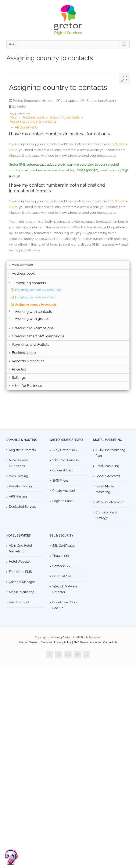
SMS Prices (60, 481)
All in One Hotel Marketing (20, 549)
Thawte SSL (61, 556)
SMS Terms (81, 642)
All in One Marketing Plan (110, 453)
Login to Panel (63, 501)
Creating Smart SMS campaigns (38, 336)
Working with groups (32, 319)
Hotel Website (19, 562)
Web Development (110, 502)
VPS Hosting (18, 496)
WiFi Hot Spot (19, 602)
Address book (23, 273)
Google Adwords (108, 476)
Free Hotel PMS (20, 572)
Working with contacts (33, 312)
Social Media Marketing (105, 489)
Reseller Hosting (21, 486)
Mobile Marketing (22, 592)
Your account (23, 265)
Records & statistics (28, 361)
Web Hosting (18, 476)
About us (96, 642)
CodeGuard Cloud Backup (65, 605)
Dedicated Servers (22, 507)
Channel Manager (22, 582)
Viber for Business (27, 386)
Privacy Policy (63, 642)
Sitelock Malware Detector (65, 589)
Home (23, 642)
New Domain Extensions (19, 463)
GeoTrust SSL (62, 576)
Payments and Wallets (31, 344)
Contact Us (110, 642)
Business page (24, 353)
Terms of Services (40, 642)
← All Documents (24, 127)
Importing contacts (30, 283)
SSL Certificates (64, 546)
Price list (19, 369)
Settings (19, 377)
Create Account (64, 491)
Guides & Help (63, 470)
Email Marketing (107, 466)
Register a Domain (22, 450)
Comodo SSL (62, 566)
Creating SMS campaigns (33, 328)
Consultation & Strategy (106, 515)
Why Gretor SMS (65, 450)
